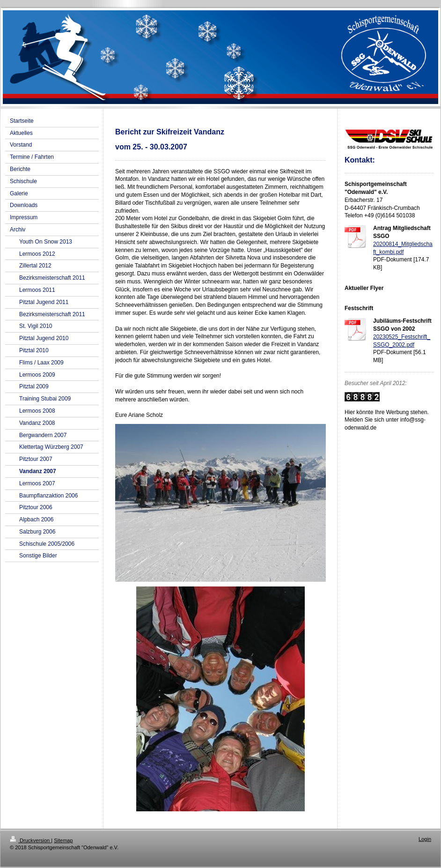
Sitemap (63, 840)
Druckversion (30, 840)
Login (425, 839)
